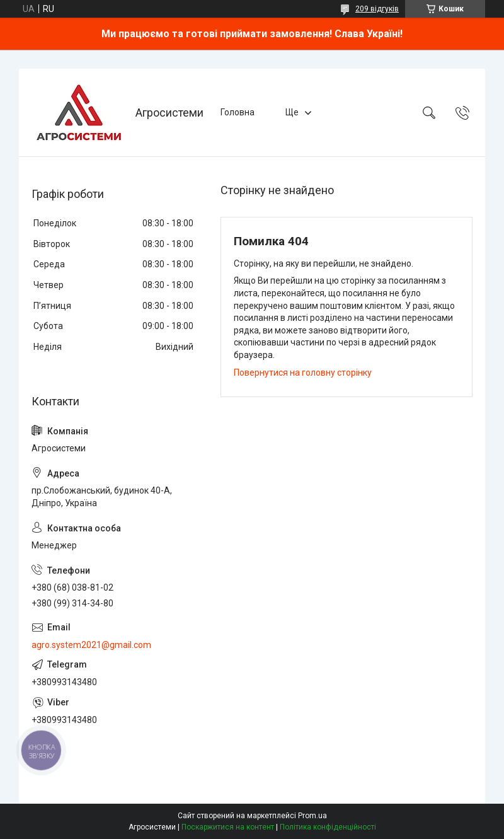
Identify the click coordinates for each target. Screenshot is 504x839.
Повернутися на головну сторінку (303, 373)
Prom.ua (312, 816)
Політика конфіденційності (328, 827)
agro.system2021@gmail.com (91, 645)
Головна (238, 112)
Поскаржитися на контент (228, 827)
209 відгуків (377, 9)
